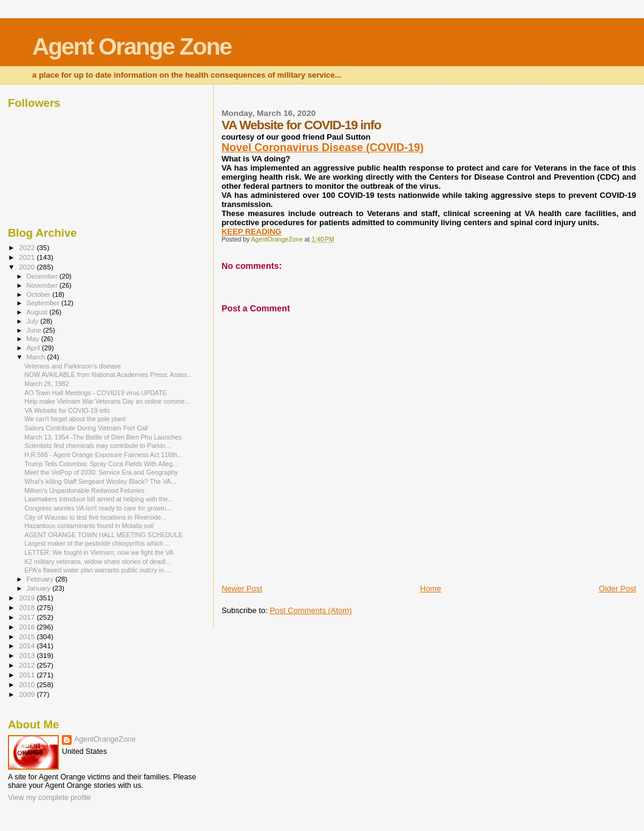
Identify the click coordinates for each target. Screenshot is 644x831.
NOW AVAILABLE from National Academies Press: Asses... (108, 375)
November (43, 285)
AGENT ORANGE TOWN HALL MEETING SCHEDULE (103, 535)
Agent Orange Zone (132, 46)
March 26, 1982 (47, 384)
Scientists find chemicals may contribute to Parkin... (97, 446)
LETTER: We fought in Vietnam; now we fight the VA (99, 552)
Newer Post (242, 588)
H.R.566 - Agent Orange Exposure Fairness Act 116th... (103, 455)
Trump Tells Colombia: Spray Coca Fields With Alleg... (101, 464)
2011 (28, 675)
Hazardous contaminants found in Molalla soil (89, 526)
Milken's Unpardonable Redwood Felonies (84, 490)
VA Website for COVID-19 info (67, 410)
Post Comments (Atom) (310, 610)
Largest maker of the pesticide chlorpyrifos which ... (97, 543)
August (38, 312)
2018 (28, 607)
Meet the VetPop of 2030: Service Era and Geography (101, 472)
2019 (28, 598)
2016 (28, 627)
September (44, 303)
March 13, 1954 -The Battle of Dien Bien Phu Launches (103, 437)
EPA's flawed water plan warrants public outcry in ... (98, 570)
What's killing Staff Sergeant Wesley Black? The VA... (100, 481)
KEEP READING (252, 232)
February (41, 579)
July (34, 321)
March (37, 357)
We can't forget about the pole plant (75, 419)
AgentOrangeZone (105, 739)
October (40, 294)
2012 (28, 665)
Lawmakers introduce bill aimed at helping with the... (99, 499)
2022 (28, 247)
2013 (28, 655)
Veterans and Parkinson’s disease (73, 366)
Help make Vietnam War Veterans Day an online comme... (107, 401)
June (35, 330)
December (43, 276)
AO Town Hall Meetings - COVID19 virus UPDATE (96, 393)
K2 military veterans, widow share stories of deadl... (97, 561)
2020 (28, 267)
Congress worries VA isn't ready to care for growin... (98, 508)
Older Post (618, 588)
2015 (28, 636)
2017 (28, 617)
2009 (28, 694)
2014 (28, 646)
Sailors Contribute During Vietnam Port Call (86, 428)
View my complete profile (49, 798)
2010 (28, 684)
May (34, 339)
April (34, 348)
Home (431, 588)
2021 (28, 257)
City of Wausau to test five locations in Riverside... (95, 517)
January (40, 588)
